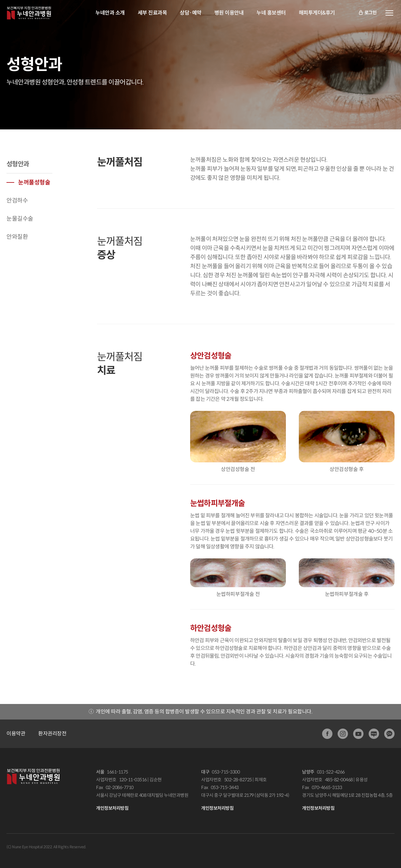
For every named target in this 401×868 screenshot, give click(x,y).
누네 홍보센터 (271, 13)
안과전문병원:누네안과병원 (29, 13)
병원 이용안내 (229, 13)
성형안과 (18, 164)
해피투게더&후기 (317, 13)
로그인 (367, 13)
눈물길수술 (20, 219)
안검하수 (17, 201)
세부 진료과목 (152, 13)
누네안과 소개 (110, 13)
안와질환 (17, 237)
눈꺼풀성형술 (34, 182)
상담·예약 (191, 13)
